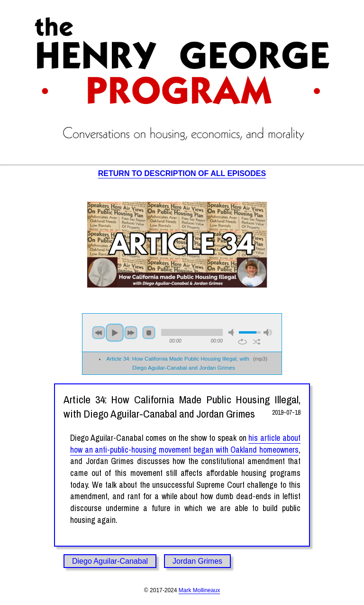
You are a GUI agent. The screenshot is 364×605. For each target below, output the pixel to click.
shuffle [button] (257, 342)
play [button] (115, 333)
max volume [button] (268, 332)
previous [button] (99, 333)
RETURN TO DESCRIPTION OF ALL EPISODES (182, 173)
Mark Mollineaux (199, 590)
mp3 (260, 359)
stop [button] (149, 333)
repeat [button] (242, 342)
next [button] (131, 333)
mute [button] (233, 332)
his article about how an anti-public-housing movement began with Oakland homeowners (185, 444)
